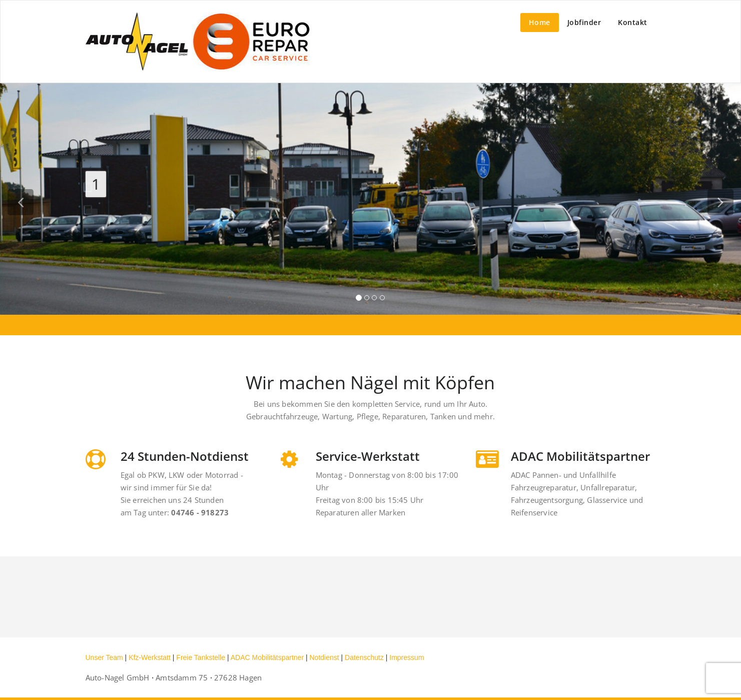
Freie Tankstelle (202, 657)
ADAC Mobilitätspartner (268, 657)
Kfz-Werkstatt (151, 657)
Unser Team (105, 657)
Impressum (407, 657)
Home (540, 22)
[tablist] (370, 300)
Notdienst (324, 657)
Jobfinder (584, 22)
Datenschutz (365, 657)
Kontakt (633, 22)
